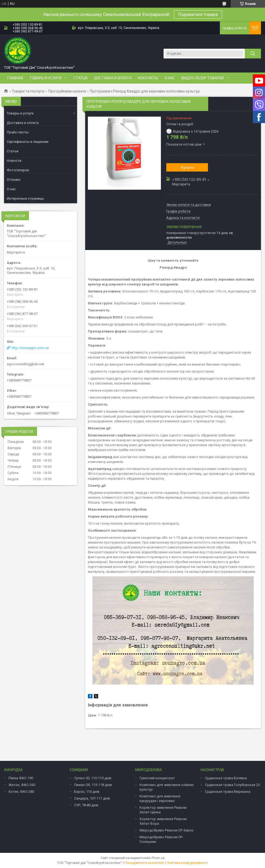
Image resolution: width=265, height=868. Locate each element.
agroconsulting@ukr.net (25, 364)
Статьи (80, 78)
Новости (14, 161)
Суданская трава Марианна (228, 792)
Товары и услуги (45, 78)
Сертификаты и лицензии (28, 142)
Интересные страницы (25, 198)
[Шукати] (253, 54)
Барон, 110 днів (87, 792)
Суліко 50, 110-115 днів (93, 778)
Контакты (148, 78)
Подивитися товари (198, 14)
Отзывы (14, 180)
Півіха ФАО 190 (21, 778)
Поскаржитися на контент (144, 863)
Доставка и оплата (113, 78)
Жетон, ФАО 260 (22, 785)
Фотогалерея (18, 170)
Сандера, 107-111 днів (92, 798)
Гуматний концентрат (157, 778)
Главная (15, 78)
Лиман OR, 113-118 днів (93, 785)
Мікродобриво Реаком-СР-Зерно (167, 830)
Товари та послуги (28, 91)
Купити (187, 167)
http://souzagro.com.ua (30, 348)
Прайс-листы (18, 132)
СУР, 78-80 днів (86, 805)
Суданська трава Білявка (226, 778)
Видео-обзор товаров (203, 78)
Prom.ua (158, 858)
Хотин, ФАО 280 (21, 792)
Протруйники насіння (67, 91)
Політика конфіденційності (187, 863)
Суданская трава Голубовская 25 (232, 785)
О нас (170, 78)
